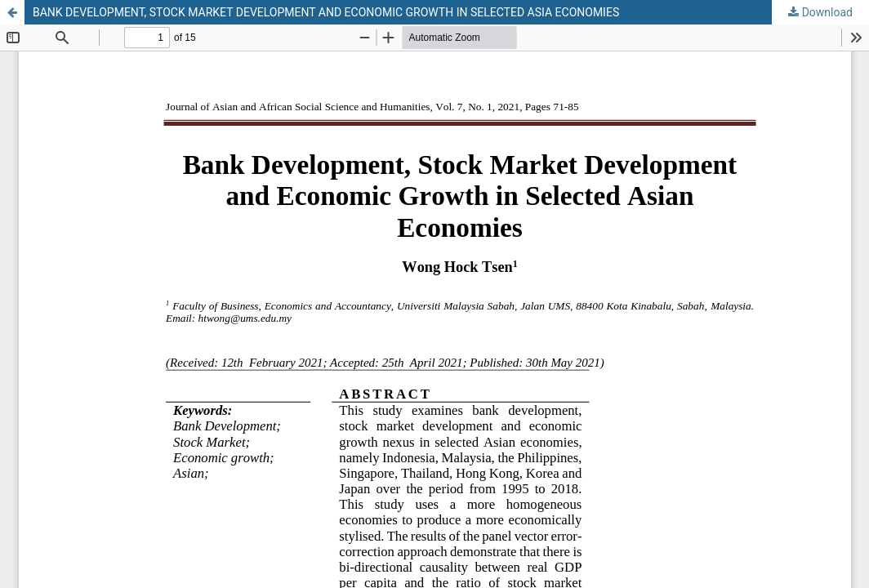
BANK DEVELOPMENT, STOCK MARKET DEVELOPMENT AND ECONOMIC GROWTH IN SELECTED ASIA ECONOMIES (326, 12)
